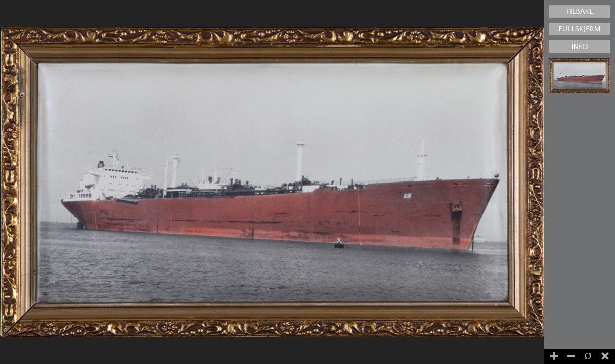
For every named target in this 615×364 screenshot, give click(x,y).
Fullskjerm (580, 29)
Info (579, 47)
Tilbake (580, 11)
